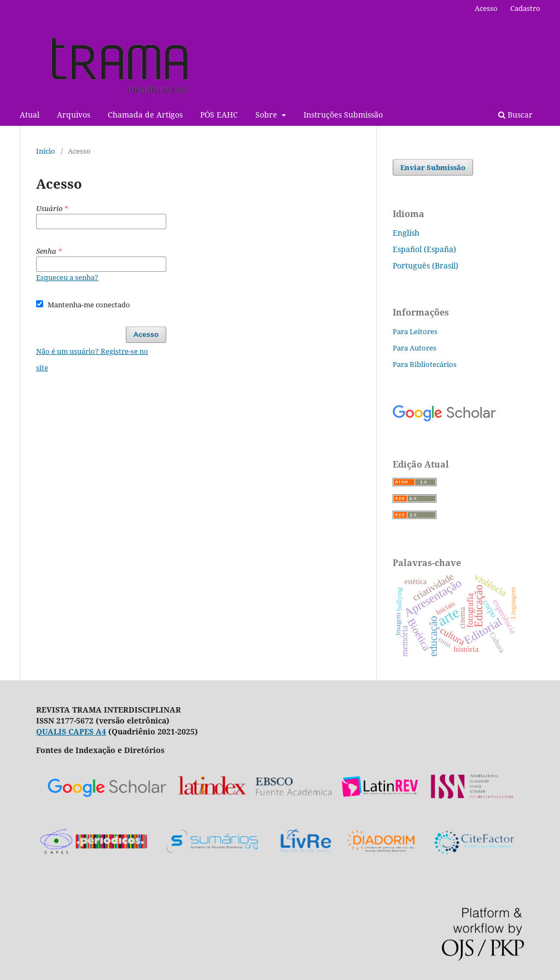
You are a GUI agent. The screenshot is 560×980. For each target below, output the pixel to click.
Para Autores (415, 348)
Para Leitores (415, 331)
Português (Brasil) (425, 266)
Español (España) (424, 249)
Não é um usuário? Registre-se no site (92, 359)
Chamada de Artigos (145, 115)
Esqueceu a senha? (67, 277)
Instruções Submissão (343, 115)
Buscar (515, 115)
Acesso (486, 8)
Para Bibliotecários (425, 364)
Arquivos (74, 115)
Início (46, 151)
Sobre (267, 115)
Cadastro (525, 8)
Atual (30, 115)
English (406, 233)
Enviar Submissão (433, 167)
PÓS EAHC (219, 115)
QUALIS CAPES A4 (71, 731)
